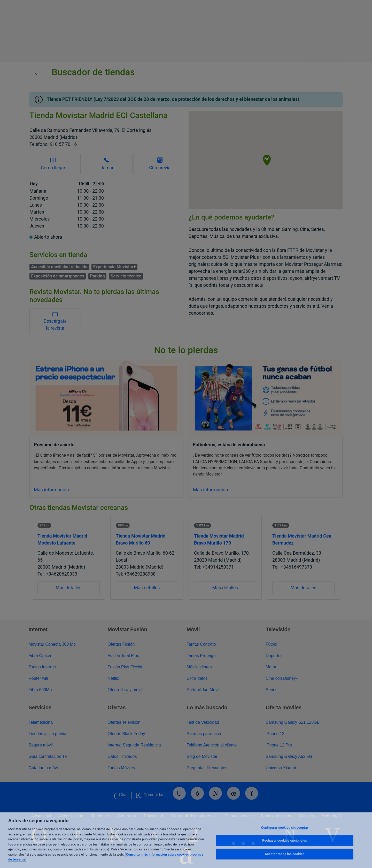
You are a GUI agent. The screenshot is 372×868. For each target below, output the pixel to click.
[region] (186, 840)
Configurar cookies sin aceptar (284, 828)
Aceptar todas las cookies (285, 854)
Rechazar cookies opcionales (285, 840)
